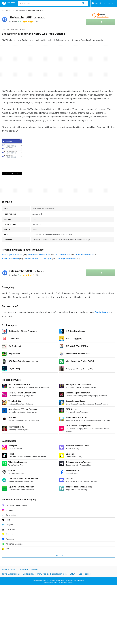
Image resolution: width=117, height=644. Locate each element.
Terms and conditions (11, 574)
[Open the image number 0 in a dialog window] (12, 157)
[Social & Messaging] (19, 11)
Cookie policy (28, 574)
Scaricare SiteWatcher (85, 254)
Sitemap (34, 569)
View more (58, 555)
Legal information (59, 574)
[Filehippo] (8, 3)
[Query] (53, 3)
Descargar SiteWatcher (66, 258)
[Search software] (83, 3)
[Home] (3, 10)
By (13, 22)
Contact (13, 569)
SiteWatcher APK (27, 17)
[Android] (8, 11)
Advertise (24, 569)
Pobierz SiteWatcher (10, 258)
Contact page (102, 312)
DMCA (73, 574)
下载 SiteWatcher (63, 254)
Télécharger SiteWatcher (12, 254)
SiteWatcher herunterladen (39, 254)
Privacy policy (43, 574)
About (4, 569)
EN (111, 3)
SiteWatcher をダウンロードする (38, 258)
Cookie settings (85, 574)
